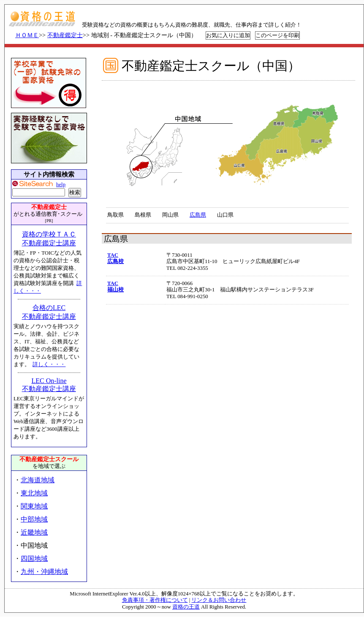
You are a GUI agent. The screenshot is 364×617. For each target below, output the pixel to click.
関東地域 (34, 506)
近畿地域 (34, 532)
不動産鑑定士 (65, 35)
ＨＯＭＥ (27, 35)
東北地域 (34, 493)
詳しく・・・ (49, 364)
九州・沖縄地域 (44, 572)
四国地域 (34, 559)
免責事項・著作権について (155, 600)
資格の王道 (186, 607)
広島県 (198, 215)
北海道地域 (38, 480)
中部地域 (34, 519)
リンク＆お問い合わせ (219, 600)
